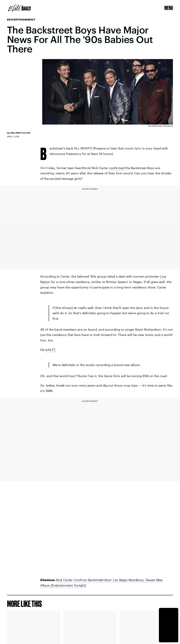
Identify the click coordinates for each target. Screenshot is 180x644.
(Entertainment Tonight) (68, 585)
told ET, (51, 350)
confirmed (117, 168)
